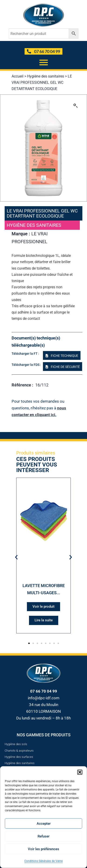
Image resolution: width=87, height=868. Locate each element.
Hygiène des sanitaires (46, 76)
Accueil (18, 76)
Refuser (43, 836)
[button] (80, 772)
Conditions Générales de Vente (43, 861)
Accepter (44, 824)
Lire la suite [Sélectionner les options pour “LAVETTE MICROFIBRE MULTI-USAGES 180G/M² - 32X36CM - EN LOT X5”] (44, 620)
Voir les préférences (43, 849)
